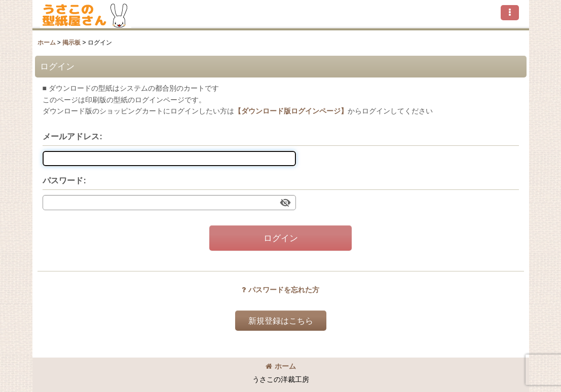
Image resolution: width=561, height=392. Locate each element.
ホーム (281, 366)
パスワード (63, 180)
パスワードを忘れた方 (280, 290)
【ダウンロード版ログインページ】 (291, 111)
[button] (510, 13)
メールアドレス (71, 136)
